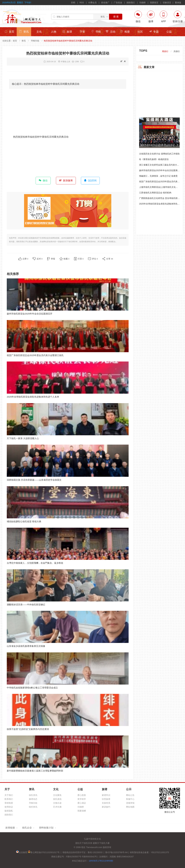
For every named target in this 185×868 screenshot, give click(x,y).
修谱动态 (33, 799)
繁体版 (178, 3)
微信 (43, 180)
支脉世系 (106, 803)
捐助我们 (131, 3)
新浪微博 (66, 180)
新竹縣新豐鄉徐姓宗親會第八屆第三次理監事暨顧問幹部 (35, 771)
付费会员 (93, 3)
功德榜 (142, 3)
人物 (54, 32)
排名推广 (105, 3)
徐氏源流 (57, 799)
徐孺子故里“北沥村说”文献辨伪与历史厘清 (28, 729)
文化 (39, 32)
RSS (82, 3)
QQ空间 (90, 180)
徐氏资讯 (33, 795)
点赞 (25, 259)
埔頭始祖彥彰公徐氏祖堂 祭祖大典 (24, 521)
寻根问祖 (35, 41)
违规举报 (130, 803)
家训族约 (106, 807)
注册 (180, 21)
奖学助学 (82, 799)
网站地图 (130, 807)
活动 (111, 32)
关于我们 (9, 795)
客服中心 (130, 799)
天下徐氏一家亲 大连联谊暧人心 (23, 438)
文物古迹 (57, 803)
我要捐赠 (82, 811)
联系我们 (9, 799)
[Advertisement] (68, 113)
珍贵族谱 (106, 799)
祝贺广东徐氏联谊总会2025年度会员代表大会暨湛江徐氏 (35, 355)
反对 (40, 259)
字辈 (82, 32)
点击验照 (22, 852)
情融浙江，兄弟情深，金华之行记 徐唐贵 (158, 176)
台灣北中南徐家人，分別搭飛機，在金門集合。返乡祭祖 (35, 563)
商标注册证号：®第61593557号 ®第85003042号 (74, 857)
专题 (154, 32)
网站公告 (130, 795)
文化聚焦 (57, 795)
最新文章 (149, 67)
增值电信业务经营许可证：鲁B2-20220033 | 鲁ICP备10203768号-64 (95, 852)
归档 (73, 3)
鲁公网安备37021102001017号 (44, 852)
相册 (125, 32)
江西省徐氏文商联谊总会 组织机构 (155, 193)
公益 (169, 32)
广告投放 (118, 3)
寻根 (96, 32)
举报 (53, 259)
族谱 (67, 32)
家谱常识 (106, 795)
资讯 (24, 32)
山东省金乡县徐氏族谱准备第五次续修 (26, 646)
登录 (175, 21)
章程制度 (9, 803)
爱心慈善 (82, 795)
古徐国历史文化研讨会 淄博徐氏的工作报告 (159, 154)
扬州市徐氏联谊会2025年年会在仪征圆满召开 (30, 314)
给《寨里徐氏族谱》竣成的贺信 (154, 159)
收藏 (66, 259)
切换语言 (167, 3)
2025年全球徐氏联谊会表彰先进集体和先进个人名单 (33, 397)
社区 (140, 32)
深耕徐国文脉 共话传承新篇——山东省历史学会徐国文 (34, 480)
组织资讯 (33, 807)
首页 (9, 32)
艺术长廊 (57, 807)
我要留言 (154, 3)
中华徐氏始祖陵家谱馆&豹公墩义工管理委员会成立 (32, 688)
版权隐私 (9, 811)
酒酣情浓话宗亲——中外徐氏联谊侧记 (26, 605)
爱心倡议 (82, 803)
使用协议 (9, 807)
